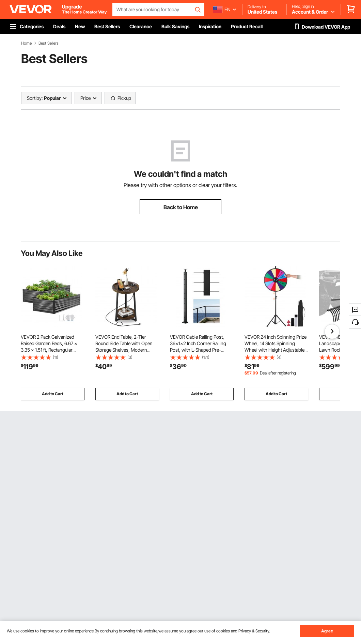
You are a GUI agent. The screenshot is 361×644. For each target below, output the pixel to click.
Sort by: (35, 98)
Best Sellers (49, 43)
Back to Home (181, 207)
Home (26, 43)
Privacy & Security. (254, 631)
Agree (327, 631)
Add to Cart (53, 394)
